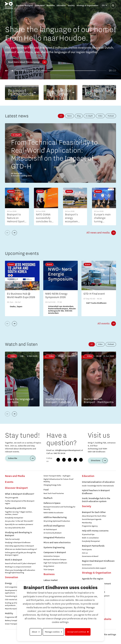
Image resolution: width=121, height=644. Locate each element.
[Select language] (104, 5)
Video (100, 116)
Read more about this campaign (28, 62)
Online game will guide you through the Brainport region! (20, 554)
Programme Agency (90, 526)
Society (87, 506)
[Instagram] (64, 460)
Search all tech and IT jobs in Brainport (20, 564)
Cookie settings (108, 635)
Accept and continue (77, 632)
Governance (87, 565)
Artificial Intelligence (54, 526)
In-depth (89, 116)
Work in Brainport (14, 560)
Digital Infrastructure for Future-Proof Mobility (58, 480)
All (61, 116)
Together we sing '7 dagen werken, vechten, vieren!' (19, 513)
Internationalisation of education (98, 482)
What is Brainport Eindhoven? (20, 494)
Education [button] (61, 5)
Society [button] (71, 5)
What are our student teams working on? (21, 549)
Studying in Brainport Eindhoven (18, 543)
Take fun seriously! (12, 539)
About (35, 632)
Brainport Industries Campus (55, 560)
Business (49, 574)
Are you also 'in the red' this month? (19, 521)
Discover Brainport (16, 488)
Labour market (51, 580)
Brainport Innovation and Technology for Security (59, 508)
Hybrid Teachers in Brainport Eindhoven (96, 492)
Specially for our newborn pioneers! (19, 524)
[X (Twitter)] (81, 460)
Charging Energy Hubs (52, 485)
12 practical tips (88, 535)
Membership (87, 523)
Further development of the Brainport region (20, 502)
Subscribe (13, 458)
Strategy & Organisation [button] (87, 5)
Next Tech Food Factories (54, 493)
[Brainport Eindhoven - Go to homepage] (9, 5)
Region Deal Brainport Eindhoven (98, 561)
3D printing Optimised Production (57, 521)
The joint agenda (12, 498)
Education (88, 476)
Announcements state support (94, 568)
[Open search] (113, 5)
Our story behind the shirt (15, 528)
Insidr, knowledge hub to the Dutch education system (96, 500)
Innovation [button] (40, 5)
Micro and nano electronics (57, 543)
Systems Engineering (54, 548)
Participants (87, 550)
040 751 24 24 (59, 453)
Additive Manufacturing (55, 517)
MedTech (48, 498)
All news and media (98, 233)
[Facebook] (58, 460)
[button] (6, 71)
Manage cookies (52, 632)
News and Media (15, 476)
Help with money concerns (95, 531)
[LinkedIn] (70, 460)
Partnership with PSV (15, 508)
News (70, 116)
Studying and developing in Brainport (18, 534)
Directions (96, 460)
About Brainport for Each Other (94, 516)
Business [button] (51, 5)
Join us (85, 553)
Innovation (12, 577)
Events (9, 482)
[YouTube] (75, 460)
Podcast (111, 116)
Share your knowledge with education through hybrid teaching (20, 571)
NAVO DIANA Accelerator (53, 513)
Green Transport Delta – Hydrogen (57, 476)
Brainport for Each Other (94, 512)
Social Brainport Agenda (92, 519)
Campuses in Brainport (55, 552)
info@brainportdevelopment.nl (69, 450)
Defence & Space (52, 503)
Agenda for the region (93, 579)
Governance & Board (90, 556)
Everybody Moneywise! (91, 541)
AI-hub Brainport (50, 530)
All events (104, 324)
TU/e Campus (49, 570)
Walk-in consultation (90, 538)
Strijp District (49, 566)
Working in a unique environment (18, 567)
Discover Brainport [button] (24, 5)
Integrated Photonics (54, 538)
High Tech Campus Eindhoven (55, 563)
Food (46, 490)
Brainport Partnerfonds (93, 546)
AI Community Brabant (52, 533)
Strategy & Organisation (97, 573)
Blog (79, 116)
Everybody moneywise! (14, 518)
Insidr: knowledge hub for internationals (98, 486)
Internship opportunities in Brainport (19, 546)
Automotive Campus (52, 556)
